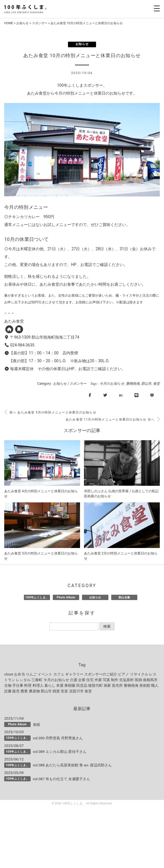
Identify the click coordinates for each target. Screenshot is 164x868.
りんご (31, 674)
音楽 (64, 691)
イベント (45, 674)
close (9, 674)
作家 (98, 680)
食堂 (156, 384)
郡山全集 (124, 597)
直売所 (117, 685)
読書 (8, 691)
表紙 (37, 725)
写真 (106, 680)
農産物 (34, 691)
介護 (74, 680)
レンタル (23, 680)
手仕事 (18, 685)
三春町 (37, 680)
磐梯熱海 (133, 384)
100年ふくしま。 (37, 597)
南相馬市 (150, 680)
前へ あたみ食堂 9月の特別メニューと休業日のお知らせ (50, 412)
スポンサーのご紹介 (101, 674)
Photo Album (66, 597)
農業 (24, 691)
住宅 (90, 680)
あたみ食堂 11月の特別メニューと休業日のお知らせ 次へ (113, 420)
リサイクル (139, 674)
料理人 (38, 685)
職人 (155, 685)
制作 (115, 680)
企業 (82, 680)
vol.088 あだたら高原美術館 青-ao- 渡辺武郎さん (72, 765)
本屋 (60, 685)
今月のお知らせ (112, 384)
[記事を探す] (74, 627)
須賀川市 (76, 691)
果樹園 (70, 685)
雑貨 (56, 691)
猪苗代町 (95, 685)
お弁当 (20, 674)
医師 (138, 680)
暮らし (50, 685)
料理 (28, 685)
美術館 (145, 685)
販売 (16, 691)
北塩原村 (126, 680)
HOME (9, 23)
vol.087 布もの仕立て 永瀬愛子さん (62, 779)
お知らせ (22, 23)
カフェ (59, 674)
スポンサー (40, 23)
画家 (107, 685)
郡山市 (146, 384)
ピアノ (123, 674)
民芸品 (82, 685)
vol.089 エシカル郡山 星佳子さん (60, 752)
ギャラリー (74, 674)
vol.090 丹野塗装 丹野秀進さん (58, 738)
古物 (8, 685)
